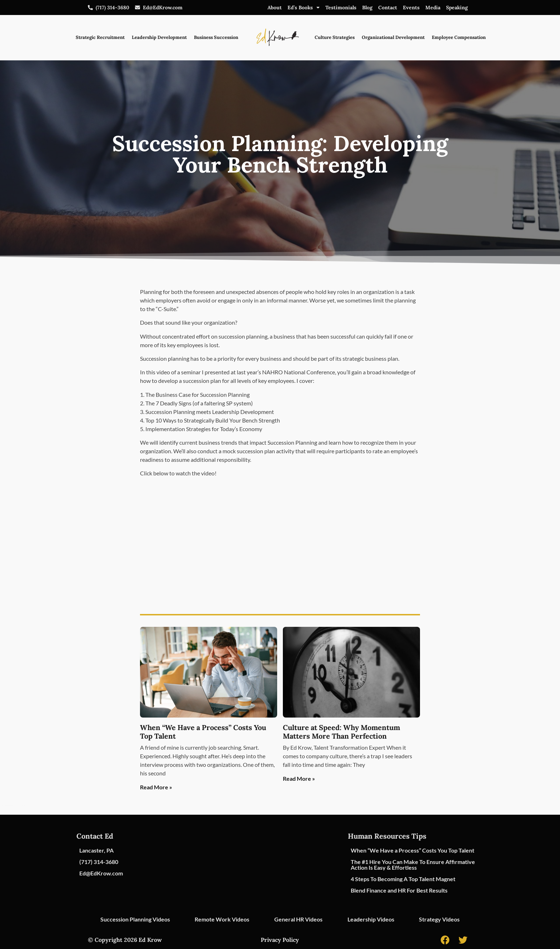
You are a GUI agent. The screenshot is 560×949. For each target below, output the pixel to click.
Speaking (457, 8)
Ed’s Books (304, 8)
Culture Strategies (335, 37)
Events (411, 8)
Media (433, 8)
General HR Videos (298, 919)
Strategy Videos (439, 919)
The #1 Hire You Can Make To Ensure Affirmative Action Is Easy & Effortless (413, 865)
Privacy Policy (280, 940)
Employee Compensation (459, 37)
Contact (388, 8)
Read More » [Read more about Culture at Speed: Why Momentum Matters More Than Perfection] (299, 778)
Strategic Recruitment (100, 37)
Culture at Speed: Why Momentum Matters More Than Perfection (341, 732)
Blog (367, 8)
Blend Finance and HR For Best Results (399, 890)
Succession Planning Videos (135, 919)
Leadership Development (159, 37)
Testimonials (341, 8)
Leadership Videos (371, 919)
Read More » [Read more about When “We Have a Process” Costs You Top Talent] (156, 787)
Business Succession (216, 37)
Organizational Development (393, 37)
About (275, 8)
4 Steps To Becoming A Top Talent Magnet (403, 879)
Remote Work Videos (222, 919)
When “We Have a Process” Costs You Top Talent (203, 732)
